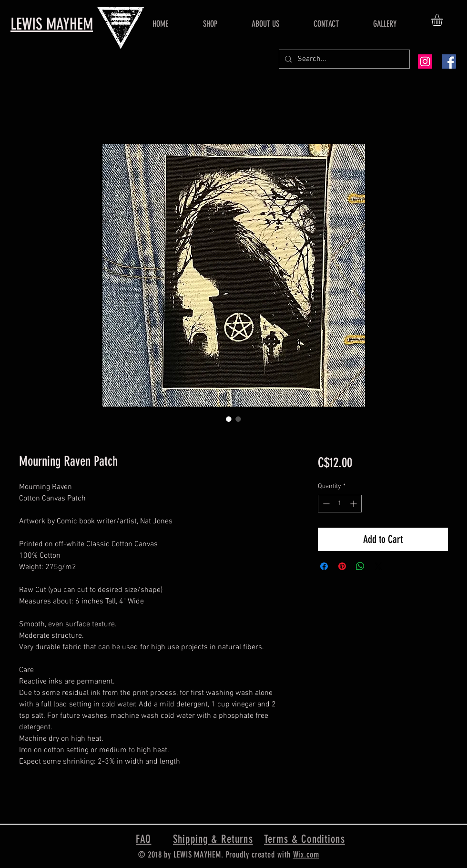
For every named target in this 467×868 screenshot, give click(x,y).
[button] (444, 20)
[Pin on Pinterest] (342, 566)
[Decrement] (325, 504)
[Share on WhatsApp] (360, 566)
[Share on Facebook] (324, 566)
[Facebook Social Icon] (449, 61)
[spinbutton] (340, 504)
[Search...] (343, 59)
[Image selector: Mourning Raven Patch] (229, 419)
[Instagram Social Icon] (425, 61)
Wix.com (306, 855)
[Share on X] (378, 566)
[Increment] (354, 504)
